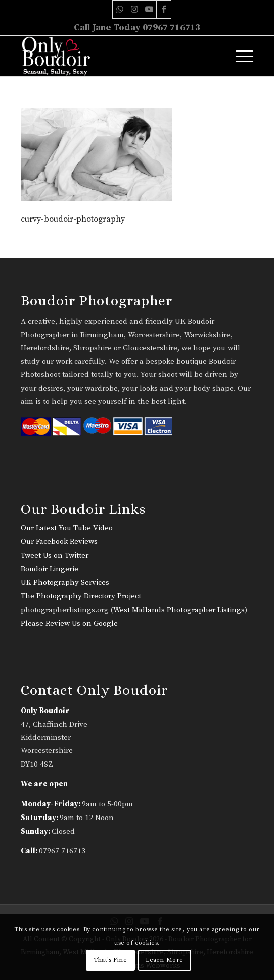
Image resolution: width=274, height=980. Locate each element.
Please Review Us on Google (69, 623)
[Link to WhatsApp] (120, 9)
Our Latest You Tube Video (67, 528)
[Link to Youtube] (149, 9)
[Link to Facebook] (164, 9)
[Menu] (239, 56)
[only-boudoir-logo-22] (114, 56)
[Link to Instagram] (134, 9)
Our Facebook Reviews (59, 542)
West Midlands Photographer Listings (179, 610)
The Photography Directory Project (81, 596)
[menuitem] (239, 56)
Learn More (165, 960)
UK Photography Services (65, 583)
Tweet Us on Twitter (55, 555)
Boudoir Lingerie (50, 569)
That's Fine (110, 960)
